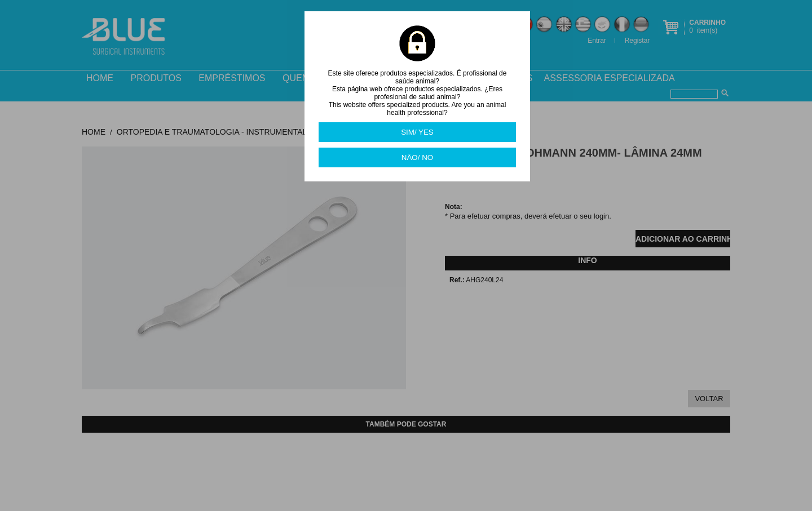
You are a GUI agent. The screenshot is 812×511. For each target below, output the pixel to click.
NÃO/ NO (417, 157)
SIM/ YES (417, 132)
